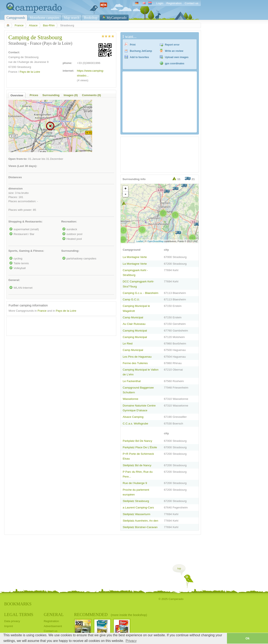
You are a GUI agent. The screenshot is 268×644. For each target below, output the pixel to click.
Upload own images (177, 57)
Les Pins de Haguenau (137, 357)
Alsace (33, 25)
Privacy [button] (131, 641)
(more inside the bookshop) (129, 615)
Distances (15, 177)
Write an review (174, 51)
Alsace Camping (133, 417)
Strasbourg (24, 67)
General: (14, 280)
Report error (172, 45)
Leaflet (140, 241)
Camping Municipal (135, 331)
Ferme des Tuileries (135, 363)
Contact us (191, 3)
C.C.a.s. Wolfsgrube (135, 424)
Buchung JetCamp (141, 51)
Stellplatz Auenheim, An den (140, 521)
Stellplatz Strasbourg (136, 501)
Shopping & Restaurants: (25, 222)
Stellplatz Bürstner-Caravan (140, 527)
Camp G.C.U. (131, 299)
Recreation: (69, 222)
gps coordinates (175, 64)
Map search (72, 18)
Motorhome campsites (44, 18)
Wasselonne (130, 399)
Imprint (9, 626)
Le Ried (128, 344)
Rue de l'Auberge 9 (135, 483)
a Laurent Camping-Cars (138, 507)
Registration (174, 3)
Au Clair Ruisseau (134, 324)
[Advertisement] (58, 325)
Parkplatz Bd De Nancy (137, 441)
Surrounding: (70, 251)
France (19, 25)
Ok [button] (247, 638)
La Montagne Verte (135, 257)
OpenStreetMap (156, 241)
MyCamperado (117, 18)
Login (160, 3)
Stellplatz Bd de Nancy (137, 465)
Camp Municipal (133, 317)
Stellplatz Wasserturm (137, 514)
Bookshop (91, 18)
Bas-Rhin (49, 25)
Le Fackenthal (132, 381)
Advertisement (53, 626)
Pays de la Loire (30, 72)
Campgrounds (16, 18)
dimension (15, 189)
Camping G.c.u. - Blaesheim (140, 293)
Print (133, 45)
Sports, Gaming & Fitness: (26, 251)
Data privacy (12, 621)
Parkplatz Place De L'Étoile (140, 447)
